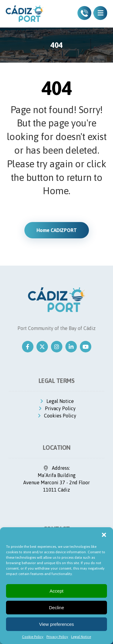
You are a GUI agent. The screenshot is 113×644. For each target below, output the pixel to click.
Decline (56, 608)
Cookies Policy (56, 416)
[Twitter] (42, 347)
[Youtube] (86, 347)
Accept (57, 591)
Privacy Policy (57, 637)
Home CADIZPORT (57, 230)
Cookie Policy (33, 637)
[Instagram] (57, 347)
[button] (104, 535)
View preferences (57, 624)
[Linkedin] (71, 347)
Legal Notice (81, 637)
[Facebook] (28, 347)
